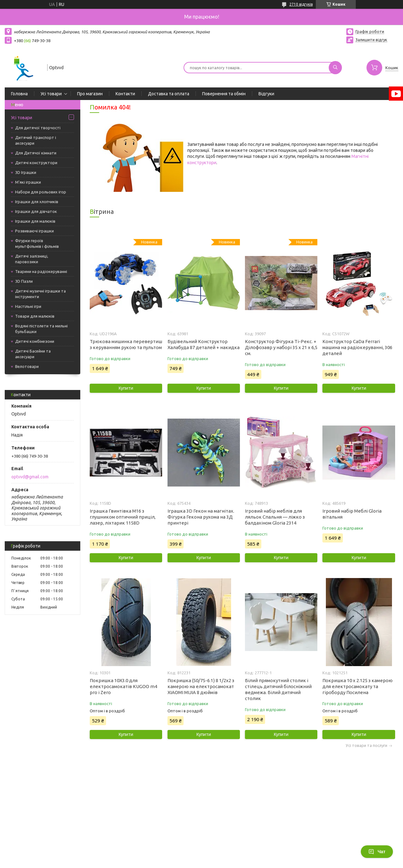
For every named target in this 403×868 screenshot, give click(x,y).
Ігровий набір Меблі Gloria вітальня (352, 514)
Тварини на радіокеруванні (41, 271)
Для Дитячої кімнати (36, 153)
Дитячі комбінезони (35, 341)
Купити (126, 388)
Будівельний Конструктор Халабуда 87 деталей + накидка (204, 344)
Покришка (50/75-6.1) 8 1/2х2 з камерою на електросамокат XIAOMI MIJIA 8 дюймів (201, 686)
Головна (19, 94)
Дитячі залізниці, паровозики (32, 259)
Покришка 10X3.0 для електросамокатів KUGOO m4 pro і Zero (123, 686)
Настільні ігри (28, 306)
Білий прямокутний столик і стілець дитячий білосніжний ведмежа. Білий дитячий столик (278, 689)
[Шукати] (335, 68)
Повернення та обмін (224, 94)
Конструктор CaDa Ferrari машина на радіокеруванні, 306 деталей (357, 347)
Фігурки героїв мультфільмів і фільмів (37, 243)
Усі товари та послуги (366, 746)
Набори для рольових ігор (41, 192)
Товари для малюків (35, 316)
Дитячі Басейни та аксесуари (33, 354)
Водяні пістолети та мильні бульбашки (41, 329)
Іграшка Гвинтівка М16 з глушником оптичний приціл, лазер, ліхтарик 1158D (123, 517)
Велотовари (27, 366)
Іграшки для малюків (35, 221)
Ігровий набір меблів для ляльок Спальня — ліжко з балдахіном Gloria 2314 (275, 517)
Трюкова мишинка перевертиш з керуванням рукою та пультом (126, 344)
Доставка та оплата (169, 94)
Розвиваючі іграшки (34, 231)
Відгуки (266, 94)
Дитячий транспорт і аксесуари (36, 140)
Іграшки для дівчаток (36, 211)
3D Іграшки (26, 172)
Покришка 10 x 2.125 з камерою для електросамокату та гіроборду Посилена (358, 686)
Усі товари (51, 94)
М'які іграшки (28, 182)
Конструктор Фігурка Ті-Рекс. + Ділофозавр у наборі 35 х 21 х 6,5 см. (281, 347)
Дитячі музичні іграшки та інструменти (40, 294)
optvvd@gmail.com (30, 477)
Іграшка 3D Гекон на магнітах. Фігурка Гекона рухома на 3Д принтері (201, 517)
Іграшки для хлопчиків (37, 202)
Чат (377, 852)
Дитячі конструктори (36, 163)
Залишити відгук (371, 40)
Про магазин (90, 94)
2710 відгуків (301, 4)
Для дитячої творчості (38, 128)
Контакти (125, 94)
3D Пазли (24, 281)
